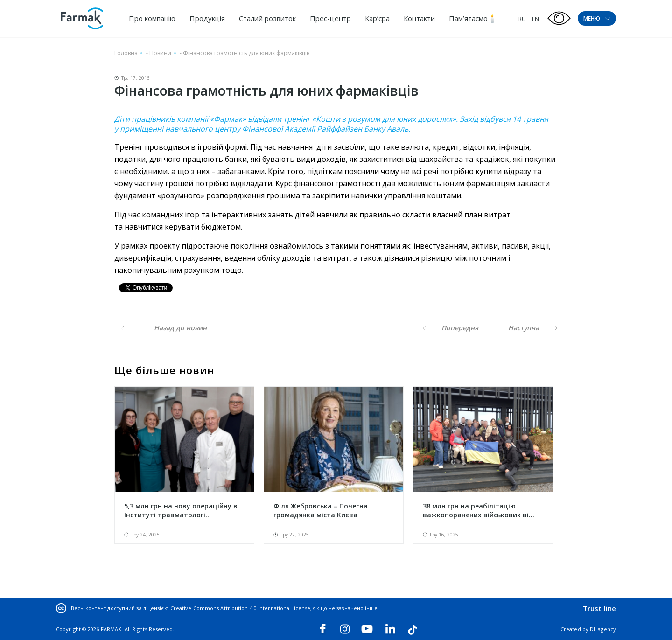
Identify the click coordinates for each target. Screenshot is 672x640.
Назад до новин (164, 328)
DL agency (603, 629)
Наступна (533, 328)
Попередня (451, 328)
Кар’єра (377, 18)
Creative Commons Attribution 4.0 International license (240, 608)
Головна (126, 53)
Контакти (419, 18)
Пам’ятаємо (468, 18)
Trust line (599, 608)
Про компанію (152, 18)
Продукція (207, 18)
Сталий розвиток (267, 18)
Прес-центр (330, 18)
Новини (160, 53)
